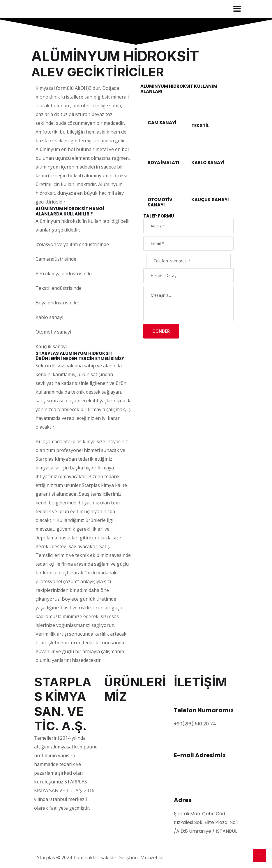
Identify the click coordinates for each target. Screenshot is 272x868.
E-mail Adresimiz (200, 755)
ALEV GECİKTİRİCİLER (127, 745)
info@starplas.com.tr (198, 769)
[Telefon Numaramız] (181, 697)
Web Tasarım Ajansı (188, 858)
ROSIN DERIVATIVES (126, 781)
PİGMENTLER (118, 727)
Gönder (161, 331)
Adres (183, 800)
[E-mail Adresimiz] (181, 741)
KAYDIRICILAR (119, 736)
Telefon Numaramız (204, 710)
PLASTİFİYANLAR (122, 718)
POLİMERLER (118, 709)
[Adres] (181, 786)
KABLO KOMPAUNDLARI (130, 772)
